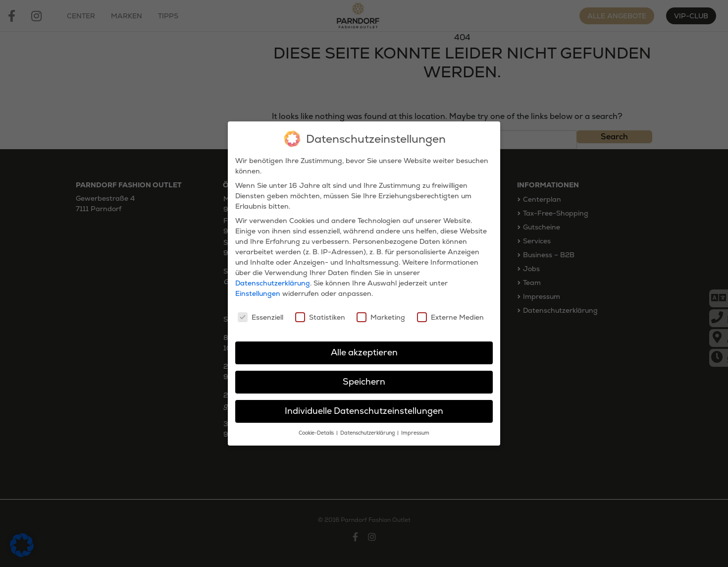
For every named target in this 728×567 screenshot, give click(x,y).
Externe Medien (450, 313)
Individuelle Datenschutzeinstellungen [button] (364, 406)
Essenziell (260, 313)
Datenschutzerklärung (273, 279)
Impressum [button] (415, 428)
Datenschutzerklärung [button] (368, 428)
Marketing (381, 313)
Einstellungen (258, 289)
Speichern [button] (364, 377)
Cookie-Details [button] (317, 428)
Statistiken (320, 313)
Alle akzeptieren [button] (364, 348)
